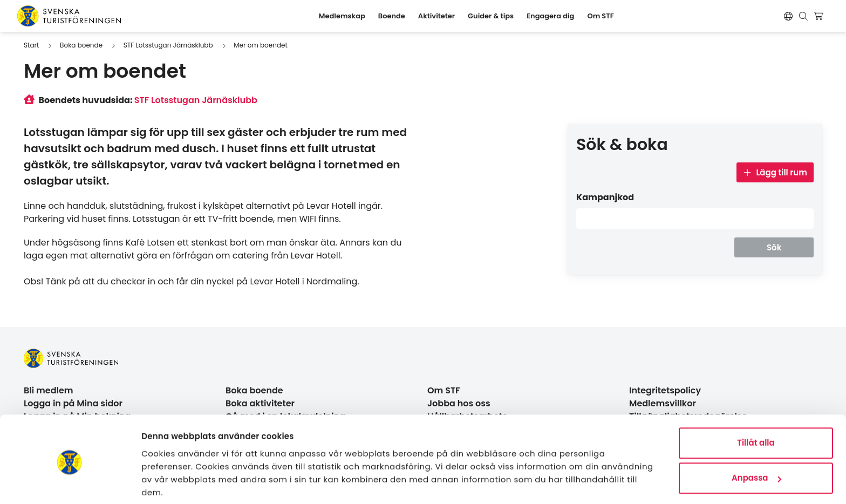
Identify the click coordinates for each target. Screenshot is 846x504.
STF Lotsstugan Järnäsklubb (168, 45)
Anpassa (756, 438)
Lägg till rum (775, 172)
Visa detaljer (168, 483)
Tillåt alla (756, 403)
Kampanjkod (605, 197)
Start (31, 45)
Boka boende (81, 45)
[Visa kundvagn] (820, 16)
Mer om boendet (261, 45)
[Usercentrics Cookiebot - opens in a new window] (70, 483)
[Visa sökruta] (803, 16)
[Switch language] (788, 16)
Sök (774, 247)
